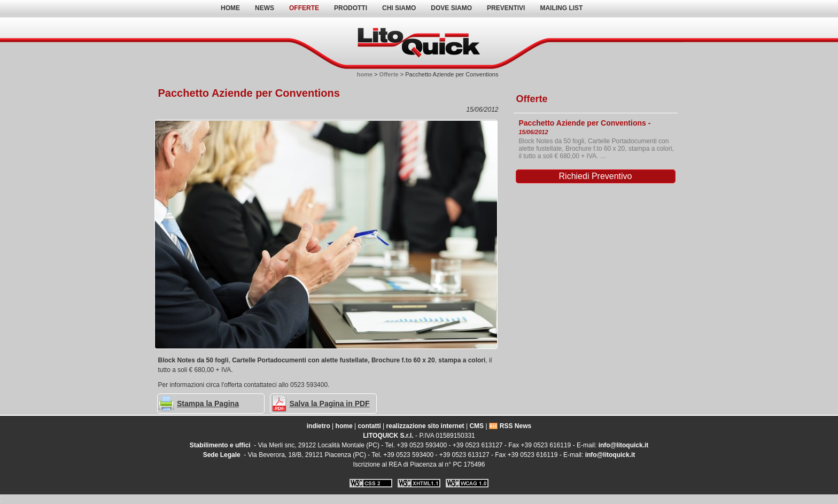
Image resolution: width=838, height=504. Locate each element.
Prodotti (351, 8)
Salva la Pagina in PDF (330, 404)
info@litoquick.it (624, 445)
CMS (476, 426)
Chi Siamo (399, 8)
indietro (319, 426)
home (230, 8)
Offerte (304, 8)
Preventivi (506, 8)
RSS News (515, 426)
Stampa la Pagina (208, 404)
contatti (369, 426)
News (265, 8)
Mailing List (561, 8)
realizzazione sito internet (425, 426)
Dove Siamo (451, 8)
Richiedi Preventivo (596, 176)
